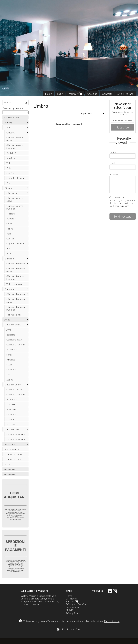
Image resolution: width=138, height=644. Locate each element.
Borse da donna (13, 449)
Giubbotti (11, 132)
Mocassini (11, 404)
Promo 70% (10, 469)
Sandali (10, 355)
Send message (123, 216)
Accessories (10, 444)
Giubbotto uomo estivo (15, 139)
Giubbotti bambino (16, 263)
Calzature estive (14, 340)
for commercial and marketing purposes (121, 204)
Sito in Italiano (125, 94)
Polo (9, 168)
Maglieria (11, 158)
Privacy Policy (73, 613)
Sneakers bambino (16, 439)
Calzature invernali (16, 344)
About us (92, 94)
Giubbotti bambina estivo (16, 300)
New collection (11, 117)
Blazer (10, 183)
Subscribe (123, 127)
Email (112, 163)
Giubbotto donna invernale (15, 207)
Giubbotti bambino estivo (16, 270)
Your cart (75, 94)
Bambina (9, 289)
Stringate (11, 424)
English (66, 629)
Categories (71, 599)
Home (49, 94)
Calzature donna (13, 324)
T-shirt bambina (14, 315)
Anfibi (9, 330)
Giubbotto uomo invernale (15, 147)
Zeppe (10, 380)
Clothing (8, 122)
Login (60, 94)
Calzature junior (13, 429)
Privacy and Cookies (76, 604)
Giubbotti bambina (16, 294)
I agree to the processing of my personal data (122, 202)
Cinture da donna (13, 454)
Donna (8, 188)
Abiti (9, 248)
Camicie (10, 173)
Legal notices (72, 607)
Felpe (9, 253)
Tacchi (9, 374)
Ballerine (11, 335)
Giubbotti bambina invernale (16, 308)
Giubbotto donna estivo (15, 199)
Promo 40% (10, 474)
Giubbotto (12, 193)
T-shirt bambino (14, 284)
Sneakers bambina (16, 434)
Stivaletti (11, 419)
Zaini (7, 464)
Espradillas (12, 399)
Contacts (107, 94)
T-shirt (10, 163)
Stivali (9, 364)
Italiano (77, 629)
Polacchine (12, 409)
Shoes (7, 320)
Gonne (10, 223)
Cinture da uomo (13, 459)
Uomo (8, 127)
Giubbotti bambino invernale (16, 278)
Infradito (11, 360)
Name (113, 152)
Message (114, 174)
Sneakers (11, 369)
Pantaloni (11, 153)
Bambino (9, 258)
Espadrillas (12, 349)
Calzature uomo (13, 384)
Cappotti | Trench (15, 178)
